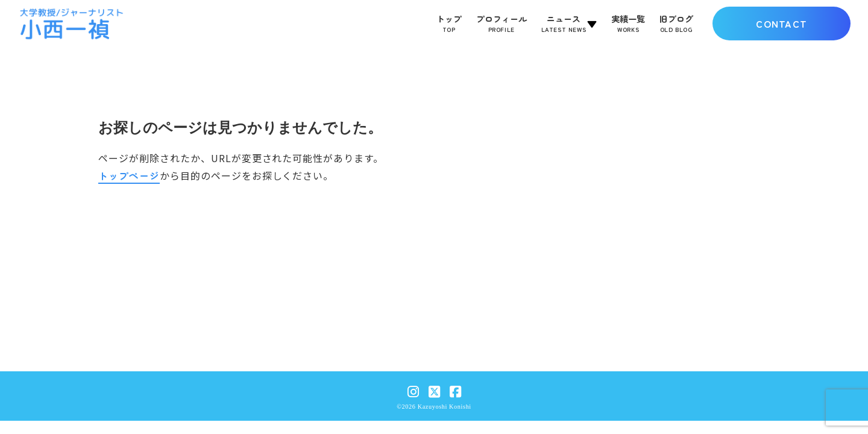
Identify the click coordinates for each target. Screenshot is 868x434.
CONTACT (782, 24)
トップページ (129, 175)
